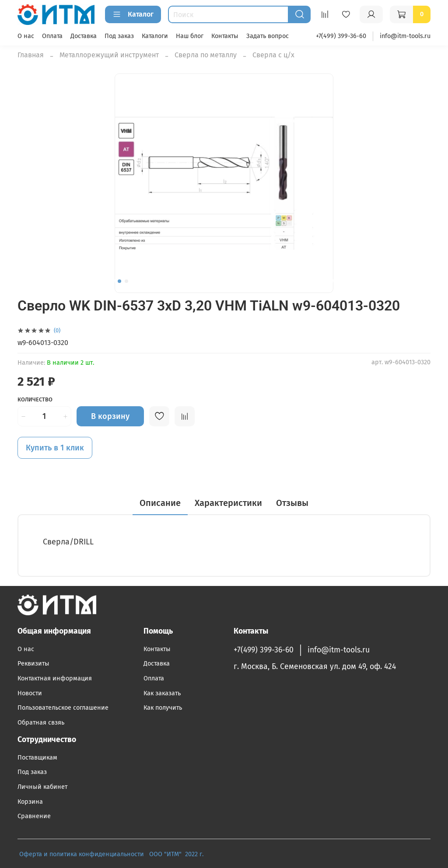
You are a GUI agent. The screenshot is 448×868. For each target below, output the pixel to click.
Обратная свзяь (41, 723)
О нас (26, 36)
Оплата (52, 36)
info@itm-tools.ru (405, 36)
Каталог (133, 14)
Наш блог (190, 36)
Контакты (225, 36)
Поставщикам (37, 758)
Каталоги (155, 36)
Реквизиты (33, 664)
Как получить (163, 708)
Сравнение (34, 816)
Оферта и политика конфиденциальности (82, 854)
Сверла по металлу (206, 55)
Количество (35, 399)
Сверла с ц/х (273, 55)
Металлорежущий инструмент (109, 55)
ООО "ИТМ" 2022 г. (177, 854)
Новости (30, 693)
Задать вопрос (268, 36)
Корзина (30, 802)
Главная (31, 55)
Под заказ (119, 36)
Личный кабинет (42, 787)
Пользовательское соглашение (63, 708)
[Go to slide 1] (119, 281)
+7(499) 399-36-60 (341, 36)
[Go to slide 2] (126, 281)
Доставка (84, 36)
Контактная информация (55, 678)
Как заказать (162, 693)
